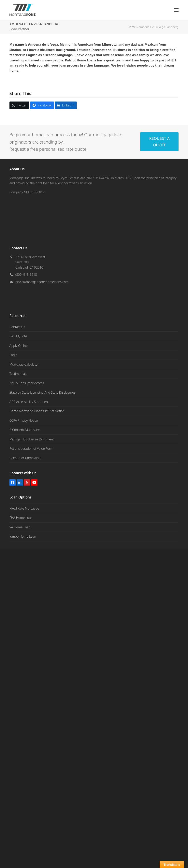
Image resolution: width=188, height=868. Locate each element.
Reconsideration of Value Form (31, 449)
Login (14, 355)
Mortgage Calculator (24, 364)
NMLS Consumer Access (27, 383)
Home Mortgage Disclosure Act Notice (37, 411)
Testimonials (18, 374)
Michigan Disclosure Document (32, 439)
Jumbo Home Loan (23, 536)
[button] (176, 10)
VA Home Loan (20, 527)
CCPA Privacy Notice (24, 420)
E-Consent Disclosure (25, 430)
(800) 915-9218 (26, 275)
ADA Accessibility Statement (29, 402)
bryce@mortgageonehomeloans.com (42, 282)
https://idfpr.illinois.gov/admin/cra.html (75, 809)
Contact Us (17, 327)
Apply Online (19, 346)
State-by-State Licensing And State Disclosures (43, 392)
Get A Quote (18, 336)
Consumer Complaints (25, 458)
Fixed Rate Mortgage (24, 508)
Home (132, 27)
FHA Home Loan (21, 518)
